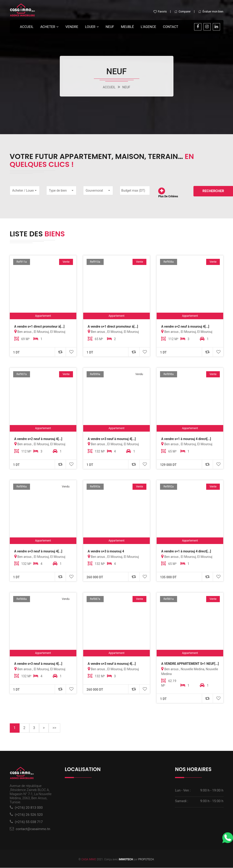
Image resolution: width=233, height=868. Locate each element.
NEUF (126, 87)
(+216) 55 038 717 (29, 822)
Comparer (182, 12)
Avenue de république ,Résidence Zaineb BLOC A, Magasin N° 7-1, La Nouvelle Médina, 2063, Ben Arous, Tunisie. (31, 794)
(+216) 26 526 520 (29, 815)
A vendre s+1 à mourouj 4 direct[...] (186, 439)
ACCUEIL (109, 87)
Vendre (72, 27)
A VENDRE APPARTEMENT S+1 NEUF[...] (190, 664)
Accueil (27, 27)
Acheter (48, 27)
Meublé (127, 27)
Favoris (160, 12)
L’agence (148, 27)
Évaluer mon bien (211, 12)
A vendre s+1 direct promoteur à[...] (39, 326)
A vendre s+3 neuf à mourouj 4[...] (112, 439)
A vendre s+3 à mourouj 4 (106, 551)
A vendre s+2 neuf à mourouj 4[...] (185, 326)
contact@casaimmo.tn (33, 829)
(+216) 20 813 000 (29, 808)
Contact (171, 27)
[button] (25, 190)
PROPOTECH (146, 860)
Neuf (110, 27)
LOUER (90, 27)
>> (54, 728)
